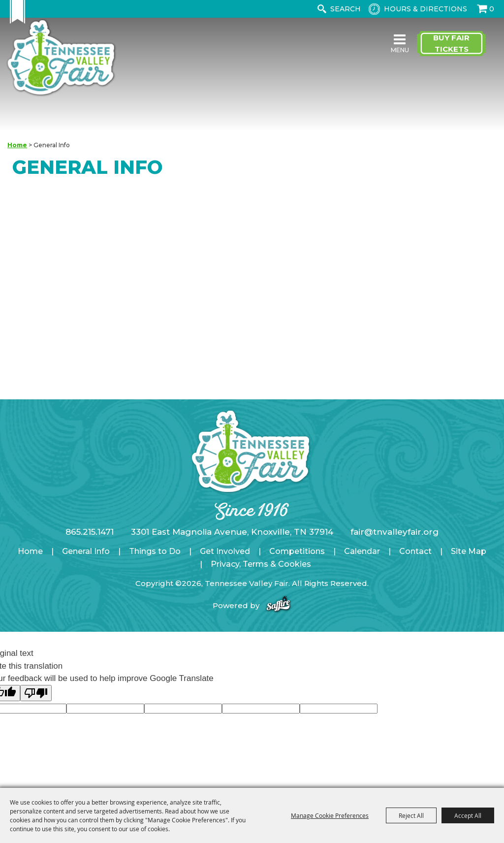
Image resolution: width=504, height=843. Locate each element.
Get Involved (225, 551)
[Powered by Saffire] (278, 605)
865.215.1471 (90, 532)
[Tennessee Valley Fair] (61, 58)
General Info (86, 551)
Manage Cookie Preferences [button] (330, 815)
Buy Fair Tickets (451, 43)
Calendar (362, 551)
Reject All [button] (411, 815)
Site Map (469, 551)
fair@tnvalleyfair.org (394, 532)
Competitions (297, 551)
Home (17, 145)
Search (322, 9)
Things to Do (155, 551)
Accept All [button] (468, 815)
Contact (415, 551)
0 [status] (492, 9)
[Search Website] (347, 9)
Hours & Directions (425, 9)
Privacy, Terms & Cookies (261, 564)
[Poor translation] (36, 693)
